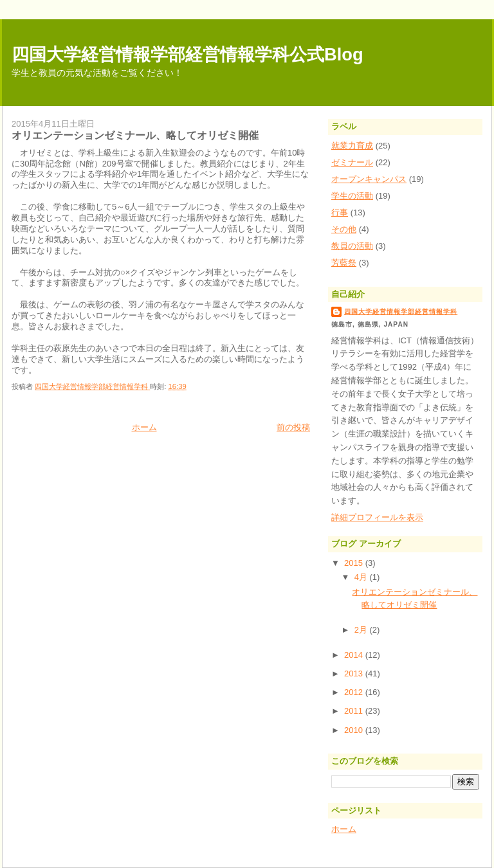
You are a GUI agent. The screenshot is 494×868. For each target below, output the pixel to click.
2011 (355, 711)
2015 (355, 563)
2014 (355, 655)
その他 (344, 229)
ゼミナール (352, 162)
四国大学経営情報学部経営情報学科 (401, 312)
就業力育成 (352, 146)
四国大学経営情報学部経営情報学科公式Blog (188, 54)
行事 (340, 212)
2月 (362, 630)
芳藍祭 (344, 263)
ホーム (144, 427)
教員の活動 (352, 246)
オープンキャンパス (369, 179)
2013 (355, 674)
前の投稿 (293, 427)
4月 (362, 577)
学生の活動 (352, 196)
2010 (355, 730)
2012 (355, 692)
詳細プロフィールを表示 (377, 517)
